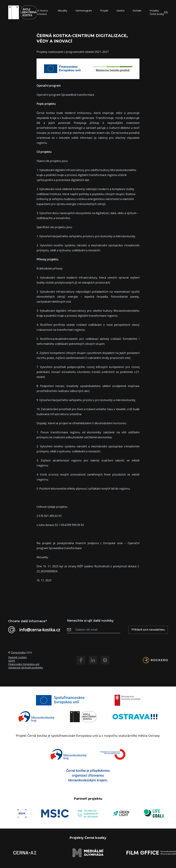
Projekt (104, 11)
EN (166, 12)
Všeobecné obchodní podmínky (26, 668)
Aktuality (63, 11)
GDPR (12, 661)
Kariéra (120, 11)
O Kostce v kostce (43, 12)
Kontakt (137, 11)
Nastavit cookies (17, 657)
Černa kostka (18, 652)
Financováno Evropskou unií (24, 664)
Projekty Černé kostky (157, 12)
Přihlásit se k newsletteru (148, 630)
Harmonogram (84, 11)
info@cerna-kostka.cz (34, 630)
